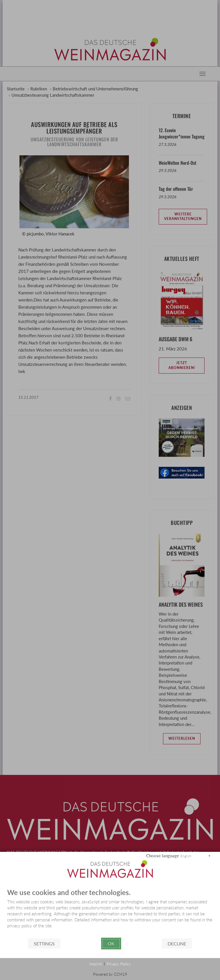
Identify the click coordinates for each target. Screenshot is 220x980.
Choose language (163, 856)
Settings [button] (44, 944)
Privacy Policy (119, 964)
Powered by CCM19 (110, 974)
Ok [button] (111, 944)
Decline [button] (177, 944)
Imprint (96, 964)
